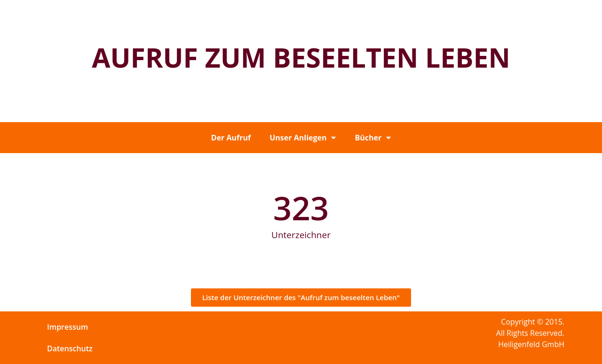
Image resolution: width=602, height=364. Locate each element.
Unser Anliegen (303, 138)
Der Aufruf (231, 138)
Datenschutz (70, 349)
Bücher (373, 138)
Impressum (67, 327)
